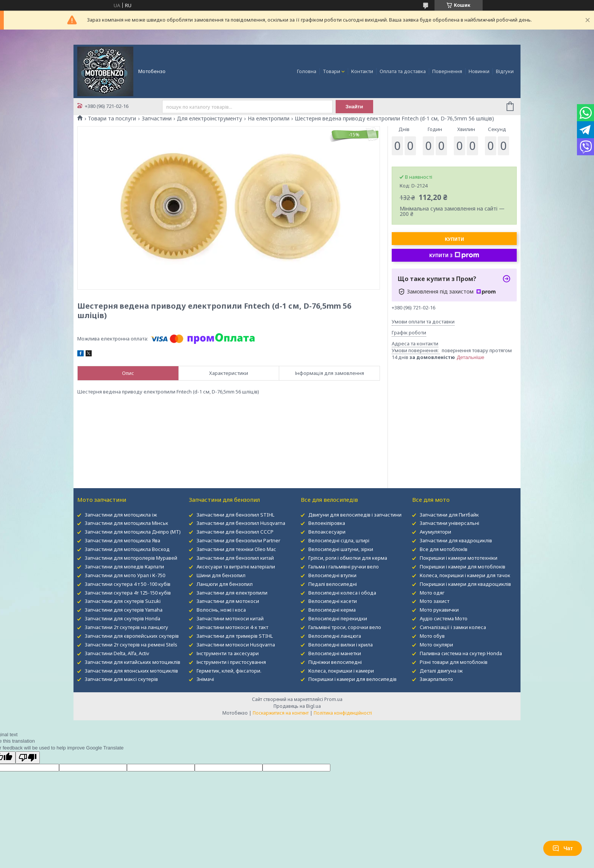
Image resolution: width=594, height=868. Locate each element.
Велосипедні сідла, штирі (339, 540)
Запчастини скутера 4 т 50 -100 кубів (128, 584)
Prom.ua (333, 699)
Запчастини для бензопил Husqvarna (241, 523)
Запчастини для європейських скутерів (132, 636)
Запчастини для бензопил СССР (235, 532)
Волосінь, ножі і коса (221, 610)
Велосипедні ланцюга (335, 636)
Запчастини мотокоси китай (230, 618)
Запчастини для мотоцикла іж (121, 515)
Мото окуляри (436, 645)
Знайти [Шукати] (354, 107)
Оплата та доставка (403, 71)
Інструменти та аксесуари (228, 653)
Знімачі (205, 679)
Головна (307, 71)
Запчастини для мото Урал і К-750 (125, 575)
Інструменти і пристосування (231, 662)
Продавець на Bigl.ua (297, 706)
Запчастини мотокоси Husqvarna (236, 645)
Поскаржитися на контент (281, 713)
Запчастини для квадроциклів (456, 540)
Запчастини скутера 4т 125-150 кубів (128, 593)
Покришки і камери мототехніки (459, 558)
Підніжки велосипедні (335, 662)
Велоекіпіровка (327, 523)
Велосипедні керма (332, 610)
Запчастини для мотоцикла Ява (123, 540)
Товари (331, 71)
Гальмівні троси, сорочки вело (345, 627)
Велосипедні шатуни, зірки (341, 549)
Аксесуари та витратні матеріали (236, 567)
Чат (563, 848)
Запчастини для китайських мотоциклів (133, 662)
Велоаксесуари (327, 532)
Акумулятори (435, 532)
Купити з (454, 255)
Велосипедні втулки (332, 575)
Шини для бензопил (221, 575)
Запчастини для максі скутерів (121, 679)
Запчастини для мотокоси (228, 601)
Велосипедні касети (333, 601)
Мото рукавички (439, 610)
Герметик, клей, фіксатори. (229, 671)
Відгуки (505, 71)
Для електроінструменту (209, 119)
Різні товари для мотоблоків (454, 662)
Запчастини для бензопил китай (235, 558)
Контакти (362, 71)
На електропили (269, 119)
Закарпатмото (436, 679)
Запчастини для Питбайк (449, 515)
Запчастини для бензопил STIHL (235, 515)
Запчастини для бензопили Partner (238, 540)
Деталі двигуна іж (441, 671)
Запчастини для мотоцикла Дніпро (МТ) (133, 532)
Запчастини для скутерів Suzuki (123, 601)
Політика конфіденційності (343, 713)
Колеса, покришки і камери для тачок (465, 575)
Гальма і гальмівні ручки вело (344, 567)
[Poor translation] (28, 758)
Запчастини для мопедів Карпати (124, 567)
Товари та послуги (112, 119)
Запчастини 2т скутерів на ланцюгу (127, 627)
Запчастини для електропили (232, 593)
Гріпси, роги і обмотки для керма (348, 558)
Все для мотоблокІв (444, 549)
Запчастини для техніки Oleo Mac (236, 549)
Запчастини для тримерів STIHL (235, 636)
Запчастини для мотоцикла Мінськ (127, 523)
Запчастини (157, 119)
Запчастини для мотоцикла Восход (127, 549)
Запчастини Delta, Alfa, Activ (117, 653)
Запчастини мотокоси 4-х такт (232, 627)
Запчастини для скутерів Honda (123, 618)
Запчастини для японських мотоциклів (131, 671)
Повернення (447, 71)
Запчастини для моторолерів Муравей (131, 558)
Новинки (479, 71)
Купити (454, 239)
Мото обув (432, 636)
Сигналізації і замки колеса (453, 627)
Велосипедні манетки (335, 653)
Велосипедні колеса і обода (342, 593)
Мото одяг (432, 593)
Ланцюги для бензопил (225, 584)
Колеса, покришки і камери (341, 671)
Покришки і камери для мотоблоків (463, 567)
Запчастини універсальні (449, 523)
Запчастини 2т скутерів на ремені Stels (131, 645)
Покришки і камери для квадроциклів (465, 584)
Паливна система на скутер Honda (461, 653)
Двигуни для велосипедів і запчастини (355, 515)
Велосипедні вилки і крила (341, 645)
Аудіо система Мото (444, 618)
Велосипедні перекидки (338, 618)
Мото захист (435, 601)
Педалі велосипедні (333, 584)
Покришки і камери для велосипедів (352, 679)
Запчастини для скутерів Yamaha (124, 610)
